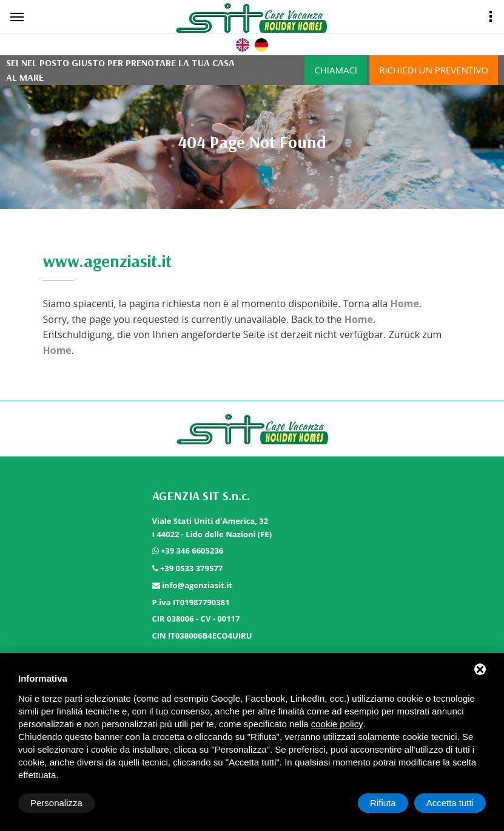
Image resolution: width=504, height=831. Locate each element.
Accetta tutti (450, 803)
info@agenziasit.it (197, 585)
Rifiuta (383, 803)
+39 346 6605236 (192, 551)
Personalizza (56, 803)
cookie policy (337, 724)
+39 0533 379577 (191, 568)
